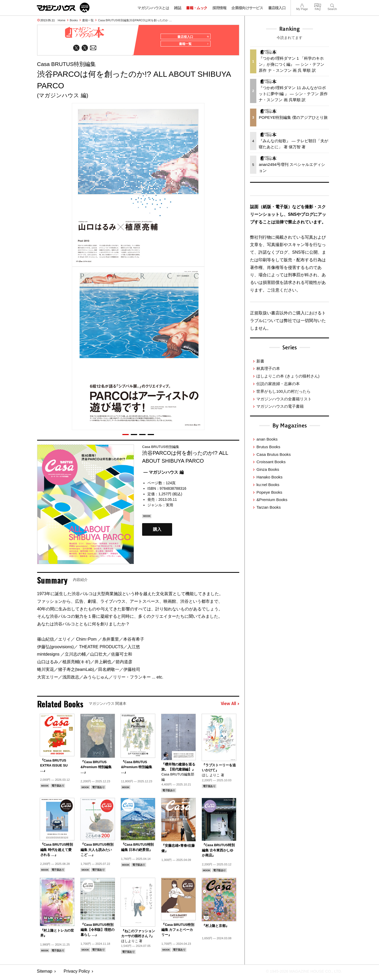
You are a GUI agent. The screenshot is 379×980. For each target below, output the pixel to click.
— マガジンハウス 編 (164, 475)
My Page (302, 5)
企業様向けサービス (247, 8)
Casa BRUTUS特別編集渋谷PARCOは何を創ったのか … (135, 20)
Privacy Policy (77, 974)
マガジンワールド (63, 7)
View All (230, 706)
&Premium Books (272, 500)
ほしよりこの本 (288, 376)
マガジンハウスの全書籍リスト (284, 399)
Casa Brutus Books (273, 454)
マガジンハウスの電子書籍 (280, 406)
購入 (157, 532)
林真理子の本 (268, 368)
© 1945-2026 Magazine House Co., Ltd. (300, 974)
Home (61, 20)
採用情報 (219, 8)
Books (74, 20)
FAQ (318, 5)
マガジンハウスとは (153, 8)
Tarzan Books (268, 507)
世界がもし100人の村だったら (283, 391)
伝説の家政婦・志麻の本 (278, 384)
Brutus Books (268, 447)
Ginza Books (268, 469)
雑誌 (178, 8)
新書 (260, 361)
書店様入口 (277, 8)
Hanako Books (269, 477)
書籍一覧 (88, 20)
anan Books (267, 439)
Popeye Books (269, 492)
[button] (126, 437)
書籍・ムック (197, 8)
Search (332, 5)
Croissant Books (271, 462)
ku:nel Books (268, 485)
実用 (169, 507)
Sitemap (45, 974)
